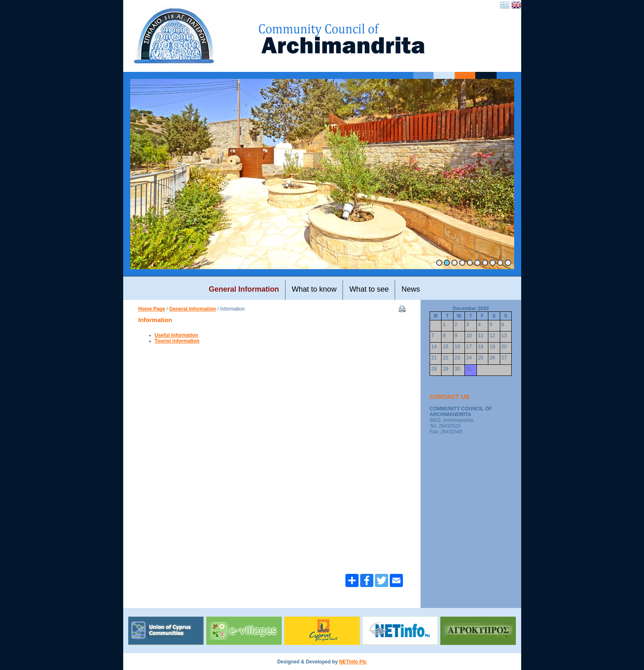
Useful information (177, 335)
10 (508, 263)
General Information (193, 309)
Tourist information (177, 341)
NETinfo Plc (353, 662)
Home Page (152, 309)
